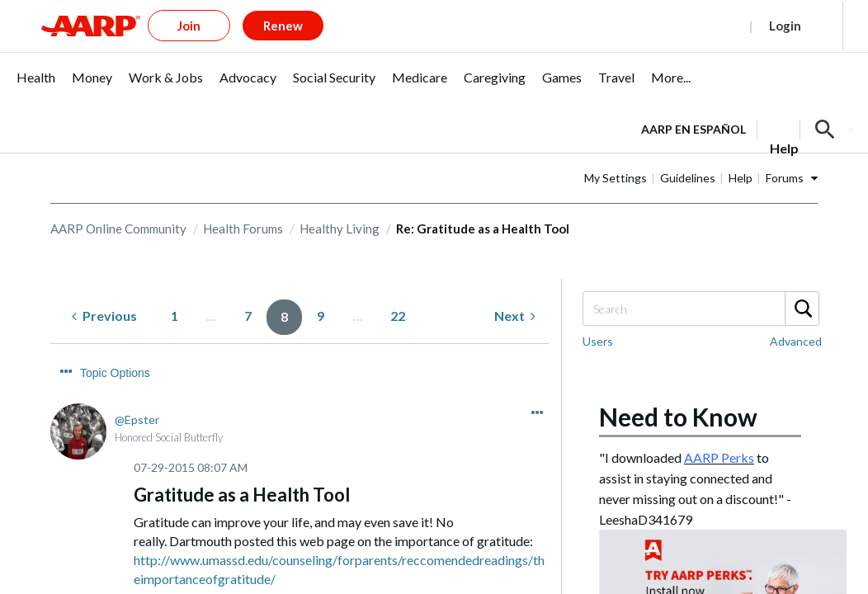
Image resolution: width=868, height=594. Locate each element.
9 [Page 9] (321, 288)
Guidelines (740, 151)
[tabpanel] (746, 101)
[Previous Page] (104, 289)
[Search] (700, 281)
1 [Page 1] (175, 288)
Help (793, 151)
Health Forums (243, 201)
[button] (825, 102)
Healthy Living (340, 201)
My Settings (668, 151)
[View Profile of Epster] (137, 362)
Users (598, 314)
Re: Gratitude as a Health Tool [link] (483, 201)
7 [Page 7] (248, 288)
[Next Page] (515, 289)
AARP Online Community (118, 201)
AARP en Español (693, 102)
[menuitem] (36, 59)
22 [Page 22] (398, 288)
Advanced (796, 314)
